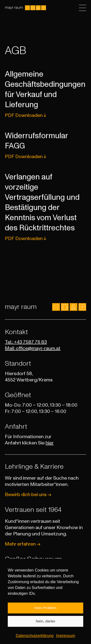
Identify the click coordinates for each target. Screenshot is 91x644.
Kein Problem (45, 614)
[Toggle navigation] (83, 8)
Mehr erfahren (23, 544)
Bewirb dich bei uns (28, 495)
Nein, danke (45, 627)
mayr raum (21, 307)
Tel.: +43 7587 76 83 (26, 342)
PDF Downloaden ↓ (26, 116)
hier (50, 443)
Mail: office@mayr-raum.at (33, 348)
